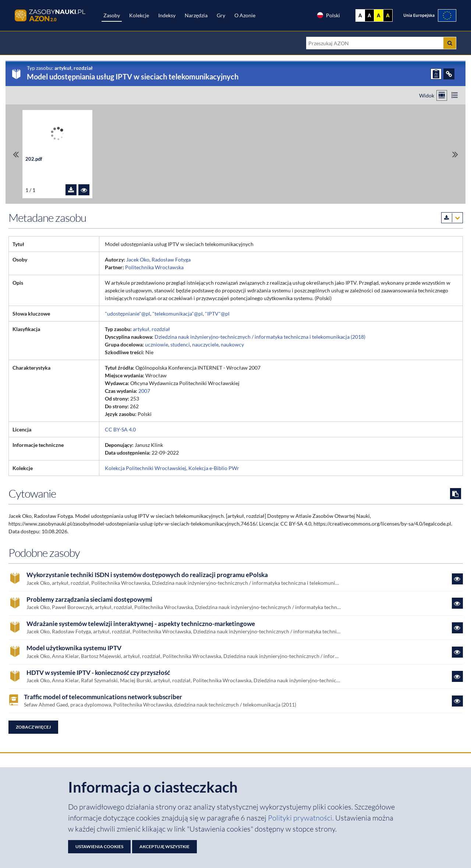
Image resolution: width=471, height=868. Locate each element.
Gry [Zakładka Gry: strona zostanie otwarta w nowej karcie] (221, 15)
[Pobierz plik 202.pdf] (71, 190)
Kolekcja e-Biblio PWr (214, 468)
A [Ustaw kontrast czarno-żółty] (388, 15)
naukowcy (232, 344)
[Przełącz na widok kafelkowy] (442, 95)
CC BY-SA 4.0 (120, 429)
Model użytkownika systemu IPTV (74, 648)
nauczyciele (205, 344)
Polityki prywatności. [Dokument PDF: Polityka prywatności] (302, 818)
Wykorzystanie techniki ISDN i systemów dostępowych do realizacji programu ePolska (147, 575)
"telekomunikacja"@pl (178, 314)
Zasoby (112, 15)
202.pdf (34, 159)
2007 (144, 391)
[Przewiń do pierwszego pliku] (16, 154)
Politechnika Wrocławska (154, 267)
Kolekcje (139, 15)
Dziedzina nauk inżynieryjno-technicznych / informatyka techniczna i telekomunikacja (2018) (260, 337)
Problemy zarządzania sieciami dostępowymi (89, 600)
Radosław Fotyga (171, 259)
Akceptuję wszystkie (164, 846)
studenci (180, 344)
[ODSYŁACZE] (449, 74)
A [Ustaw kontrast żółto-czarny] (379, 15)
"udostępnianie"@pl (128, 314)
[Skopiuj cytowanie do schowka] (456, 494)
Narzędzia (196, 15)
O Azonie (245, 15)
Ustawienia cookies (99, 846)
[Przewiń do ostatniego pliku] (455, 154)
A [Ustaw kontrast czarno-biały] (369, 15)
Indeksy (167, 15)
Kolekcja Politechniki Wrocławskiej (146, 468)
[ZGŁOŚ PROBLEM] (436, 74)
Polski (328, 15)
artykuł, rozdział (151, 329)
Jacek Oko (138, 259)
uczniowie (157, 344)
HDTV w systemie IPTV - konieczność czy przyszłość (98, 673)
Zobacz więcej (33, 727)
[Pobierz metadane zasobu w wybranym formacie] (452, 218)
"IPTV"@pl (217, 314)
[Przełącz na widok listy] (455, 95)
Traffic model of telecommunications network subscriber (103, 697)
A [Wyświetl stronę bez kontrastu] (360, 15)
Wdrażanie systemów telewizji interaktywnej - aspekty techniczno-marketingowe (141, 624)
